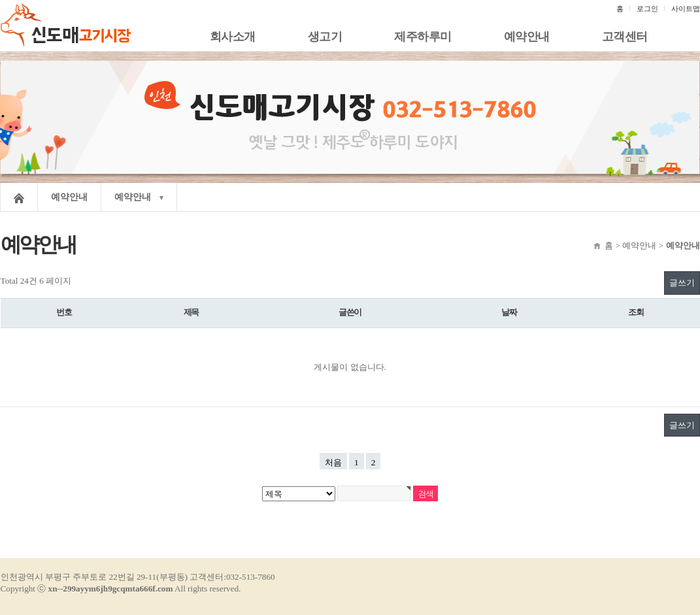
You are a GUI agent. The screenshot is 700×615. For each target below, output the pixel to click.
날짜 (509, 312)
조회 (636, 312)
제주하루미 (423, 37)
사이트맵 (686, 8)
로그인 (647, 8)
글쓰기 (682, 283)
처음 (333, 462)
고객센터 (625, 37)
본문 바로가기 (0, 0)
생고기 (325, 37)
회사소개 (233, 37)
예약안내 (527, 37)
